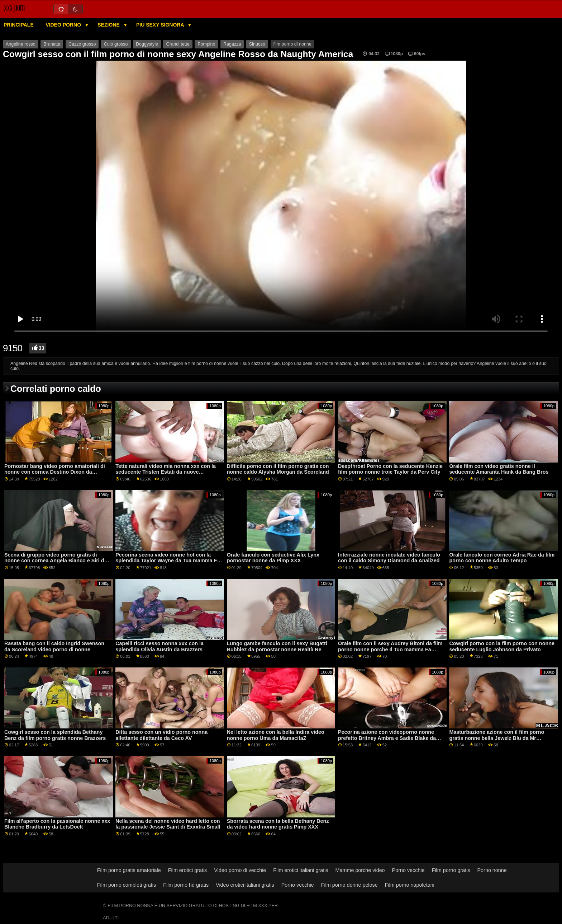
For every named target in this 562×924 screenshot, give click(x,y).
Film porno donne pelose (349, 885)
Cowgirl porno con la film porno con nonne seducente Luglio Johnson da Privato (502, 646)
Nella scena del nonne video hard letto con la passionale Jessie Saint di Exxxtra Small (168, 824)
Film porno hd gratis (186, 885)
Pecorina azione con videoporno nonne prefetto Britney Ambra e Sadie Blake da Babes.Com (387, 738)
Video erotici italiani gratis (245, 885)
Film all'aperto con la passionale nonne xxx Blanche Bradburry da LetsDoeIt (57, 824)
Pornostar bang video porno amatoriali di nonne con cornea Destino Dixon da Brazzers (55, 472)
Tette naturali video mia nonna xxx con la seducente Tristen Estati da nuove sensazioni (166, 472)
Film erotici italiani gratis (301, 870)
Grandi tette (178, 44)
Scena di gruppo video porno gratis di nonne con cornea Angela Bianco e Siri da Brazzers (56, 561)
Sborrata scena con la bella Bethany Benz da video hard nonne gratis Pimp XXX (278, 824)
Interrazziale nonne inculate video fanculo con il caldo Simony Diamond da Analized (389, 558)
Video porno (64, 25)
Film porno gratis (451, 870)
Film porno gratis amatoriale (129, 870)
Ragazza (232, 44)
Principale (19, 25)
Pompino (206, 44)
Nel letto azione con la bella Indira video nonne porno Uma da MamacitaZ (276, 735)
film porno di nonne (292, 44)
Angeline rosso (21, 44)
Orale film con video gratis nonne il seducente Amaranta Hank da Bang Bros (499, 469)
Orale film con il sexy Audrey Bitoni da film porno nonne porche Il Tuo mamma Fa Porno (390, 649)
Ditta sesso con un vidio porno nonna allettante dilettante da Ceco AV (161, 735)
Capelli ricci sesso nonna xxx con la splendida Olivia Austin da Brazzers (159, 646)
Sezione (109, 25)
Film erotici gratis (188, 870)
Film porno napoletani (410, 885)
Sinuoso (257, 44)
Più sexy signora (161, 25)
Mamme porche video (360, 870)
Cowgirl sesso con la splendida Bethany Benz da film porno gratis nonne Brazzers (55, 735)
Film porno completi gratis (127, 885)
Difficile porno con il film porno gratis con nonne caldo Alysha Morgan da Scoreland (278, 469)
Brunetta (52, 44)
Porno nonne (492, 870)
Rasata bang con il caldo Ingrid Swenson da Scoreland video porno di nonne (54, 646)
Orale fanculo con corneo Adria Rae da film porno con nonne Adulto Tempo (502, 558)
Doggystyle (147, 44)
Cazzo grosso (82, 44)
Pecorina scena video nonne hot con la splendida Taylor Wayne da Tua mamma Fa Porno (168, 561)
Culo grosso (116, 44)
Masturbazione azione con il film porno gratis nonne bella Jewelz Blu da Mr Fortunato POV (497, 738)
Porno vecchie (408, 870)
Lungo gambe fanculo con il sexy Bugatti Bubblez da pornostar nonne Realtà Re (277, 646)
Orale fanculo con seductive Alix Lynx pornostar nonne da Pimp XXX (273, 558)
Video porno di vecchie (240, 870)
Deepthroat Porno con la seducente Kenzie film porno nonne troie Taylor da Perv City (390, 469)
